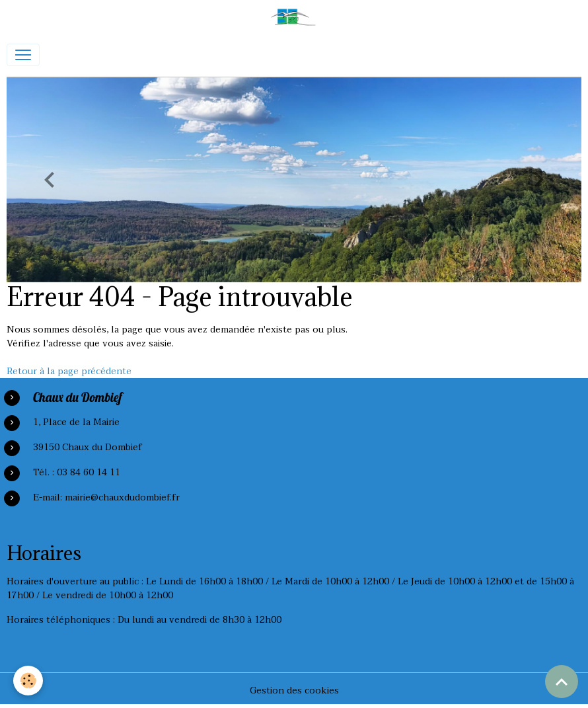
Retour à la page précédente (69, 371)
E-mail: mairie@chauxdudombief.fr (106, 497)
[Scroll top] (562, 682)
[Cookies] (28, 681)
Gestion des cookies (294, 690)
